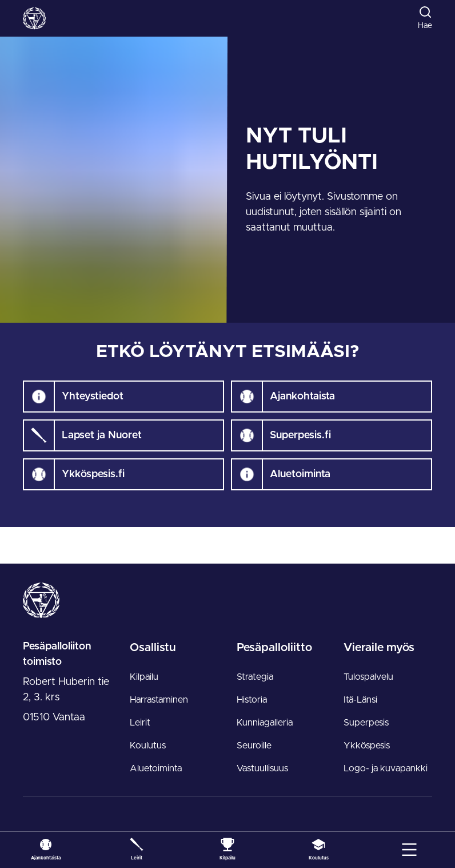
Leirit (140, 723)
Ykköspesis (367, 746)
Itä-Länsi (360, 700)
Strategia (255, 677)
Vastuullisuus (262, 768)
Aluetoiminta (156, 768)
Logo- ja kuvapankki (386, 768)
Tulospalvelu (368, 677)
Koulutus (148, 746)
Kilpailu (144, 677)
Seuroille (254, 746)
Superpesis (366, 723)
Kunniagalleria (265, 723)
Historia (252, 700)
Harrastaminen (159, 700)
